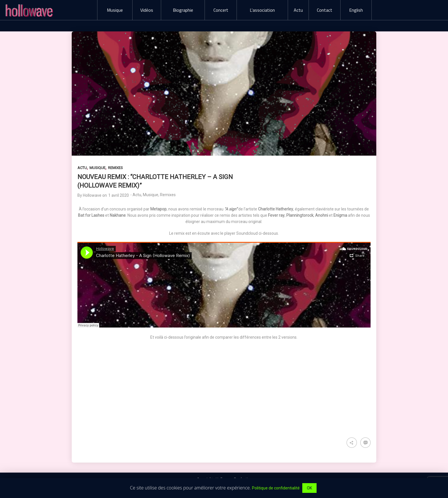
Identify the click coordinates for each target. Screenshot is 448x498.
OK (309, 488)
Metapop (158, 209)
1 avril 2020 (119, 195)
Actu (82, 168)
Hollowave (92, 195)
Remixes (115, 168)
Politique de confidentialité (276, 488)
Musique (97, 168)
